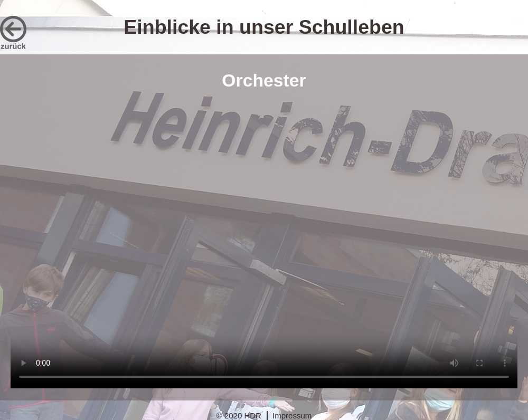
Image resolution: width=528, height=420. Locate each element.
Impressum (292, 416)
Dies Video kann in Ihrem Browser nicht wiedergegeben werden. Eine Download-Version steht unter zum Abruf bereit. (264, 245)
